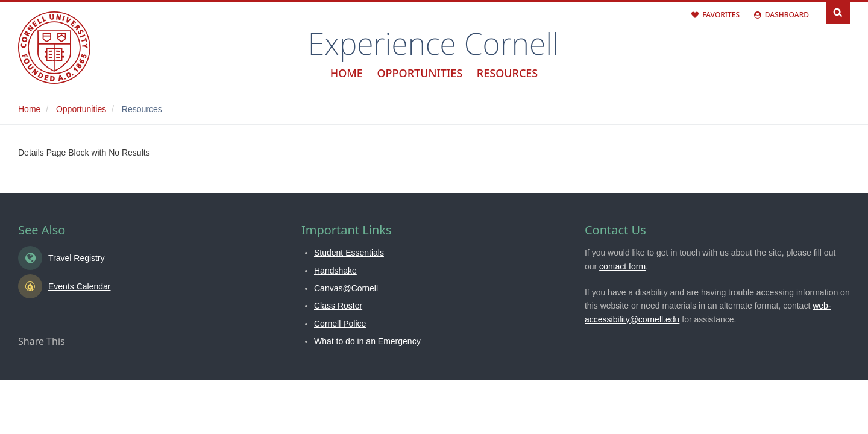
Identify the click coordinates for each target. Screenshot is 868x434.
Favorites (721, 15)
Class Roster (338, 306)
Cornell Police (340, 324)
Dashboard (787, 15)
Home (347, 73)
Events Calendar (80, 286)
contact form (622, 266)
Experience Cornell (433, 43)
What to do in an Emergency (367, 341)
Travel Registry (77, 258)
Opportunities (420, 73)
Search (838, 12)
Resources (507, 73)
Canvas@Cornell (346, 288)
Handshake (335, 271)
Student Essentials (349, 253)
